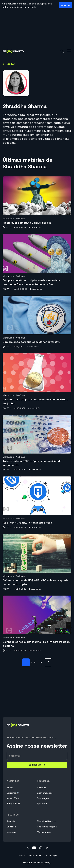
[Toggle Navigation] (69, 51)
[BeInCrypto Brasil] (18, 729)
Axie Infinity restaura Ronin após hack (27, 523)
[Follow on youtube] (34, 848)
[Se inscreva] (37, 765)
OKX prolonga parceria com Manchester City (31, 342)
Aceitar (66, 5)
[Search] (62, 51)
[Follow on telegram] (47, 848)
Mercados (8, 218)
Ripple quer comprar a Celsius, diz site (27, 223)
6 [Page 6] (41, 662)
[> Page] (48, 662)
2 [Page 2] (32, 662)
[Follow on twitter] (28, 848)
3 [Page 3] (35, 662)
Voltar (9, 64)
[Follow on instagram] (41, 848)
